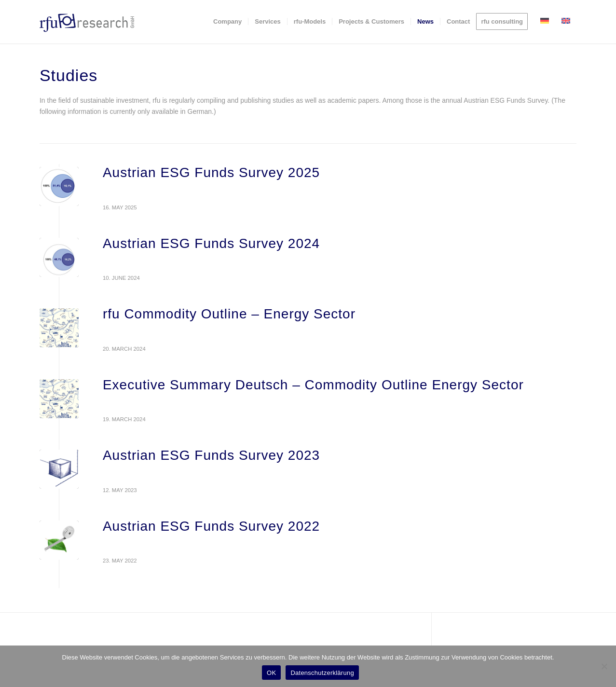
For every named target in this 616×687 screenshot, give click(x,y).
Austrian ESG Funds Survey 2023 (211, 455)
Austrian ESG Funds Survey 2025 (211, 172)
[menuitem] (227, 22)
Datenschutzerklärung (322, 673)
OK (271, 673)
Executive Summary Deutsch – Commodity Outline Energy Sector (313, 385)
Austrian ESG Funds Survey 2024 (211, 243)
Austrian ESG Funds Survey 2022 (211, 526)
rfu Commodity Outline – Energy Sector (229, 314)
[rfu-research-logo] (87, 22)
